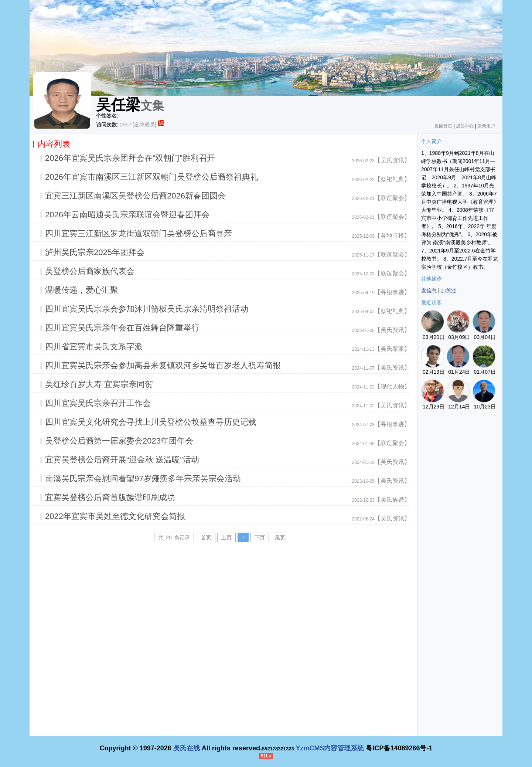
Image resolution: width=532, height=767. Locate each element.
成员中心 (465, 126)
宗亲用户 (486, 126)
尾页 (280, 537)
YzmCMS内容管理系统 (330, 748)
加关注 (449, 291)
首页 (206, 537)
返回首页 (443, 126)
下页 (260, 537)
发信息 (429, 291)
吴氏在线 (187, 748)
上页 (226, 537)
